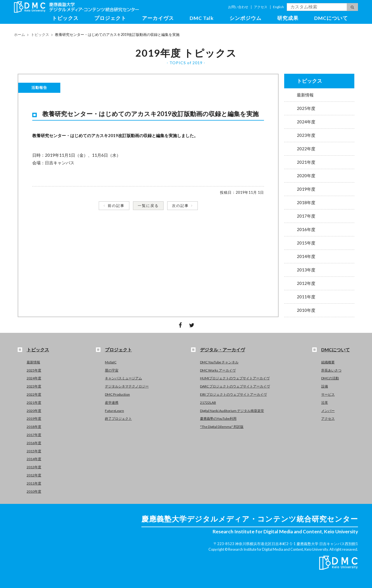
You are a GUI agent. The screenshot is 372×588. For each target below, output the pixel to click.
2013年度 (306, 270)
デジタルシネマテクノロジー (127, 386)
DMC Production (117, 394)
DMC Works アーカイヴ (218, 370)
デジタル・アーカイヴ (222, 350)
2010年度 (306, 310)
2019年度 (306, 189)
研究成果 (288, 18)
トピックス (65, 18)
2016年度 (306, 229)
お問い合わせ (238, 7)
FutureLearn (114, 411)
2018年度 (306, 202)
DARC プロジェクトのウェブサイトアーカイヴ (235, 386)
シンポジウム (245, 18)
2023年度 (306, 135)
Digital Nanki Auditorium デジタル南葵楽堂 (232, 411)
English (278, 7)
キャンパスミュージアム (123, 378)
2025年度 (306, 108)
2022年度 (306, 149)
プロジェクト (110, 18)
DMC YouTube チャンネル (219, 362)
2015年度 (306, 243)
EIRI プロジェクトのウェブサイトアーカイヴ (233, 394)
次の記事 (180, 206)
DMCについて (331, 18)
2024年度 (306, 122)
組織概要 (328, 362)
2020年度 (306, 176)
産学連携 (112, 403)
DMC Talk (202, 18)
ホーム (19, 34)
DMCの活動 (330, 378)
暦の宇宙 (112, 370)
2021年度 (306, 162)
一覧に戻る (148, 206)
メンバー (328, 411)
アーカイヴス (158, 18)
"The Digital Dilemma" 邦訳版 (222, 427)
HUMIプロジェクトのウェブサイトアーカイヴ (235, 378)
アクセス (261, 7)
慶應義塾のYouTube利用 (218, 418)
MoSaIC (111, 362)
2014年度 (306, 256)
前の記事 (116, 206)
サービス (328, 394)
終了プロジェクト (118, 418)
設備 (325, 386)
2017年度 (306, 216)
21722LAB (208, 403)
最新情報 (305, 95)
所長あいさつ (331, 370)
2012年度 (306, 283)
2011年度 (306, 297)
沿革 (325, 403)
